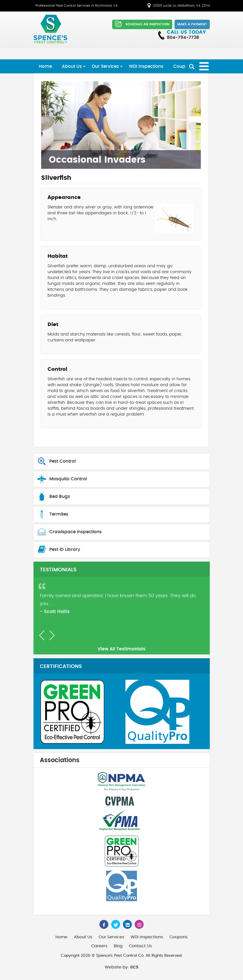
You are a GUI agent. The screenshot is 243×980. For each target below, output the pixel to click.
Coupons (183, 66)
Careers (99, 946)
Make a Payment (192, 24)
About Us (72, 66)
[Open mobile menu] (204, 66)
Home (45, 66)
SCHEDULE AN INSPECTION (142, 24)
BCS (134, 967)
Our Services (105, 66)
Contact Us (140, 946)
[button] (42, 635)
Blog (118, 946)
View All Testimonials (122, 649)
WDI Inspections (146, 66)
